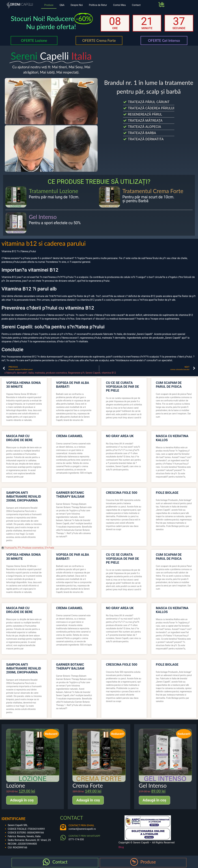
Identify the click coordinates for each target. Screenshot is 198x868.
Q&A (62, 5)
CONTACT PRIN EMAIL (81, 825)
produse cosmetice (56, 373)
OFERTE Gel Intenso (164, 40)
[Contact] (46, 862)
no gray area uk (120, 436)
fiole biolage (167, 493)
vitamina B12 (109, 373)
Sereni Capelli (93, 373)
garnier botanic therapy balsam (70, 495)
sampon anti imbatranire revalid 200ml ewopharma (24, 497)
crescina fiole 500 (122, 493)
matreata (40, 373)
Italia (31, 373)
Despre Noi (77, 5)
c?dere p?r (10, 373)
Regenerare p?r (76, 373)
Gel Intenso (43, 217)
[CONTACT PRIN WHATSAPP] (63, 838)
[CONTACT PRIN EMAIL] (63, 827)
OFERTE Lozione (34, 40)
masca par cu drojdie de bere (19, 438)
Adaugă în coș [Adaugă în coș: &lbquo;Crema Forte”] (88, 800)
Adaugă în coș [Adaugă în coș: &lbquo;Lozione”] (22, 800)
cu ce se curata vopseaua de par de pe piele (122, 387)
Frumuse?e (11, 548)
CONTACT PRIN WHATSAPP (84, 836)
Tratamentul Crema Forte (153, 191)
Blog (121, 847)
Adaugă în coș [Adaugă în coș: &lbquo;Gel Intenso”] (154, 800)
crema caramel (70, 436)
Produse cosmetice (33, 548)
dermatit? (22, 373)
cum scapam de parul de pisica (169, 385)
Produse (49, 5)
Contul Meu (119, 5)
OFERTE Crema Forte (99, 40)
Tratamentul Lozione (53, 191)
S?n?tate (49, 548)
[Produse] (134, 862)
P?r (19, 548)
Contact (136, 5)
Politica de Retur (98, 5)
